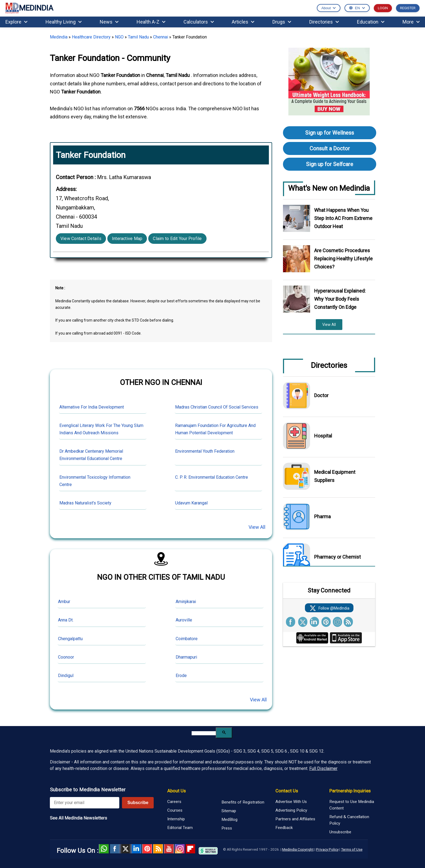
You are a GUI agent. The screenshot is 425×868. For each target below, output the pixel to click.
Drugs (282, 22)
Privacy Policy (327, 849)
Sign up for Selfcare (330, 164)
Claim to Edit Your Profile (177, 239)
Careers (174, 802)
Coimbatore (187, 639)
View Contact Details (81, 239)
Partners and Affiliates (295, 819)
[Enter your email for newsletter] (85, 803)
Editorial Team (180, 828)
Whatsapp (104, 849)
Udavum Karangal (191, 503)
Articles (243, 22)
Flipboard (191, 849)
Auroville (184, 620)
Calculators (199, 22)
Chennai (161, 37)
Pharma (322, 516)
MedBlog (229, 820)
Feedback (284, 828)
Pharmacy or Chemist (337, 557)
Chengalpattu (70, 639)
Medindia (59, 37)
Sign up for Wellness (330, 133)
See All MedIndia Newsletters (78, 818)
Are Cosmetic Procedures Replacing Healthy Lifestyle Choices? (343, 259)
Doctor (321, 395)
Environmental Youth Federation (205, 451)
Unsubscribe (340, 832)
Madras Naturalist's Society (85, 503)
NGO (119, 37)
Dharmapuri (186, 657)
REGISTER (408, 8)
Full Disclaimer (323, 768)
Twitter (125, 849)
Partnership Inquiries (350, 791)
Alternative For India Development (92, 407)
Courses (175, 810)
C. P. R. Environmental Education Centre (212, 477)
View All (257, 527)
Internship (176, 819)
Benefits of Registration (243, 802)
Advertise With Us (291, 802)
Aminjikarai (186, 602)
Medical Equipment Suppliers (335, 476)
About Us (176, 791)
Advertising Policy (291, 810)
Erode (181, 676)
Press (227, 828)
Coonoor (66, 657)
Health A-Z (151, 22)
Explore (16, 22)
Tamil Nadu (138, 37)
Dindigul (66, 676)
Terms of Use (352, 849)
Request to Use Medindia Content (352, 805)
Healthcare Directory (91, 37)
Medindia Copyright (298, 849)
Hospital (323, 436)
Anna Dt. (66, 620)
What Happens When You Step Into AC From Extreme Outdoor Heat (343, 218)
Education (371, 22)
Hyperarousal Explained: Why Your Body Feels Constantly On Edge (340, 299)
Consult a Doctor (330, 148)
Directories (324, 22)
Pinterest (147, 849)
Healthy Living (64, 22)
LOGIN (383, 8)
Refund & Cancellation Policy (349, 820)
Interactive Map (127, 239)
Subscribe (138, 803)
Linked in (136, 849)
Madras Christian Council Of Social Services (217, 407)
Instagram (180, 849)
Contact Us (287, 791)
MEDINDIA (29, 8)
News (109, 22)
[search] (204, 733)
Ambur (64, 602)
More (411, 22)
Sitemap (229, 811)
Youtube (169, 849)
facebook (115, 849)
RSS (158, 849)
